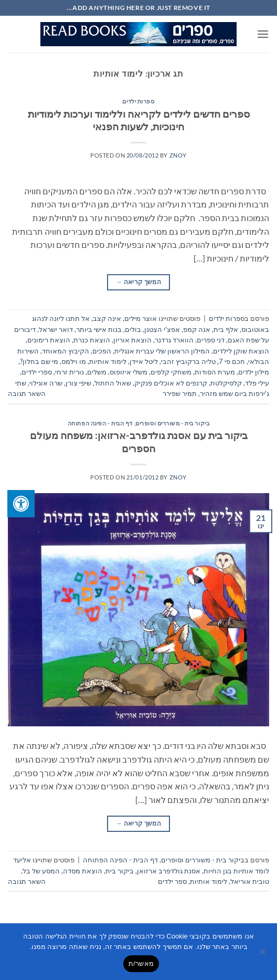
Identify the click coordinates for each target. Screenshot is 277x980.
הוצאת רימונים (49, 340)
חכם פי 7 (232, 361)
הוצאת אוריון (132, 340)
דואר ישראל (56, 329)
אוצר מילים (141, 318)
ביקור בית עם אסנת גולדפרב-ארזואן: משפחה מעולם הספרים (139, 442)
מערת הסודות (215, 372)
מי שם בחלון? (39, 361)
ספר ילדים (172, 881)
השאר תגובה (27, 393)
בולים (133, 329)
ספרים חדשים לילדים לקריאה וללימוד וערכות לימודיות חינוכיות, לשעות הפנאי (139, 120)
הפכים (102, 351)
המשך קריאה (138, 282)
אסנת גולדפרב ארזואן (169, 871)
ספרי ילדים (37, 372)
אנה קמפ (197, 329)
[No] (263, 955)
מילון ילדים (254, 372)
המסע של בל (41, 871)
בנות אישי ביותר (99, 329)
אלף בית (226, 329)
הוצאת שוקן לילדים (241, 351)
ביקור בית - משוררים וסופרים (172, 423)
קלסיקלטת (226, 383)
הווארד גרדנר (174, 340)
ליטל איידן (144, 361)
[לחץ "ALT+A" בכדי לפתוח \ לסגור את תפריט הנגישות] (21, 504)
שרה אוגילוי (46, 383)
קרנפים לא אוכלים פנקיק (171, 383)
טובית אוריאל (250, 881)
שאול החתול (113, 383)
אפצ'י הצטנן (162, 329)
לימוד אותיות (108, 361)
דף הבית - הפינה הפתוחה (100, 423)
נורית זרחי (70, 372)
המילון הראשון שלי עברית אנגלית (162, 351)
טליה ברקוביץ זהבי (188, 361)
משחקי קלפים (171, 372)
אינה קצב (107, 318)
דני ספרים (211, 340)
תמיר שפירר (180, 393)
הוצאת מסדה (83, 871)
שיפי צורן (78, 383)
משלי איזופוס (129, 372)
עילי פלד (257, 383)
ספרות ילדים (138, 101)
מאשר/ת (141, 963)
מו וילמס (74, 361)
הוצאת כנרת (92, 340)
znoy (178, 155)
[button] (263, 34)
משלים (97, 372)
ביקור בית (120, 871)
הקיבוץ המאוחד (66, 351)
